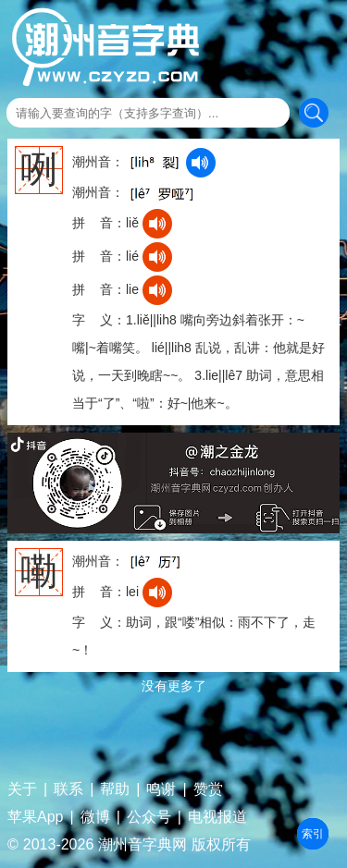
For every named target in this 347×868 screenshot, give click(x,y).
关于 (22, 789)
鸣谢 (161, 789)
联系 (68, 789)
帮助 (115, 789)
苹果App (35, 817)
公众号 (149, 817)
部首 (313, 834)
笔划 (313, 834)
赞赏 (208, 789)
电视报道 (217, 817)
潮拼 (313, 834)
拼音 (313, 834)
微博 (95, 817)
